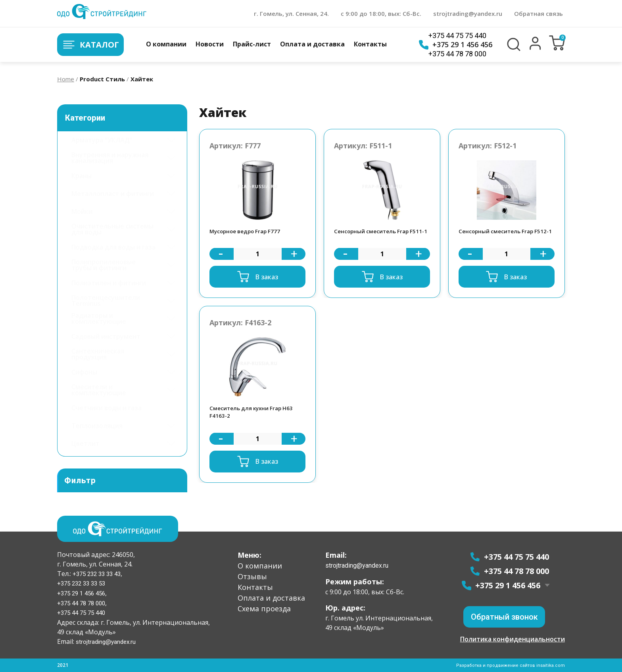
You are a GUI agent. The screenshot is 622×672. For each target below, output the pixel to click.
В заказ (266, 287)
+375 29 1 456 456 (456, 45)
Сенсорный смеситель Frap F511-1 (375, 237)
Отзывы (252, 576)
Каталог (95, 45)
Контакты (370, 44)
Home (66, 79)
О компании (166, 44)
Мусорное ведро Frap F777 (250, 236)
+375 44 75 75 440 (457, 36)
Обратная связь (538, 13)
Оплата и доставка (312, 44)
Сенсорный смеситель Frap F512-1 (500, 237)
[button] (535, 48)
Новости (210, 44)
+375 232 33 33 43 (98, 573)
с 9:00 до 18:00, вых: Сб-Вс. (381, 13)
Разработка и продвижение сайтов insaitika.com (510, 665)
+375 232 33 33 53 (84, 583)
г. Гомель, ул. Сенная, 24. (291, 13)
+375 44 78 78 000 (457, 54)
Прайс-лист (252, 44)
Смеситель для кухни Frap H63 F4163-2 (255, 423)
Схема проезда (264, 608)
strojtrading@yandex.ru (468, 13)
